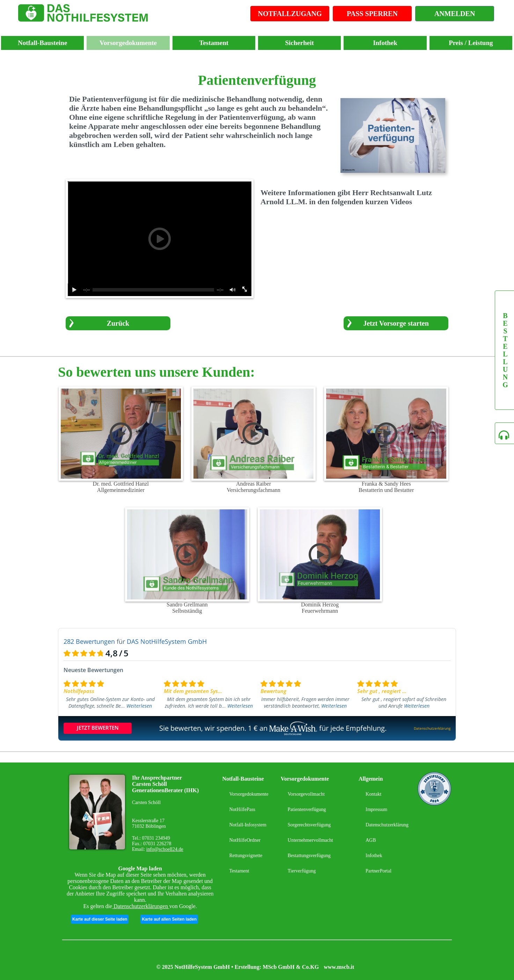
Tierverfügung (302, 871)
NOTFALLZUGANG (290, 14)
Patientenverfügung (307, 809)
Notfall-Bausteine (42, 43)
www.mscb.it (339, 967)
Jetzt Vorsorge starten (396, 323)
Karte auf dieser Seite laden (100, 919)
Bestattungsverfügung (309, 856)
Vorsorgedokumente (128, 43)
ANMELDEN (455, 14)
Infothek (385, 43)
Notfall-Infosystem (248, 825)
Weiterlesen (139, 706)
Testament (214, 43)
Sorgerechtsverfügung (309, 825)
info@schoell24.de (165, 849)
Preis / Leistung (471, 43)
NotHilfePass (242, 809)
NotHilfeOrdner (245, 840)
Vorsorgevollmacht (306, 794)
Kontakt (373, 794)
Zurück (118, 323)
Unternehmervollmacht (310, 840)
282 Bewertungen (89, 641)
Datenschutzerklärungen (141, 906)
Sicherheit (299, 43)
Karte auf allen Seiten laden (169, 919)
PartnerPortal (379, 871)
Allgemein (371, 779)
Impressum (376, 809)
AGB (371, 840)
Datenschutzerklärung (387, 825)
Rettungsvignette (246, 856)
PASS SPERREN (372, 14)
